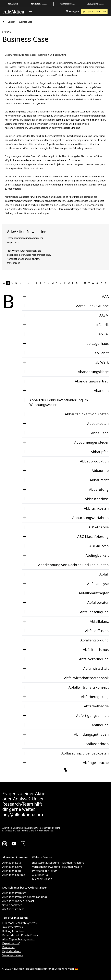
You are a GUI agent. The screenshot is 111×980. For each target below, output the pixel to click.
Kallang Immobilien (14, 931)
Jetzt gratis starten (94, 12)
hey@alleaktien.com (23, 814)
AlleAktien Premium (14, 893)
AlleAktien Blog (11, 871)
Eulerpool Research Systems (19, 923)
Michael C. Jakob (42, 879)
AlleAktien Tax (41, 875)
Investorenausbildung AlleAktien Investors (58, 863)
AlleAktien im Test (13, 909)
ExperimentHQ (11, 943)
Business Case (25, 22)
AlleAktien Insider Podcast (18, 901)
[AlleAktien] (14, 12)
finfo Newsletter (12, 905)
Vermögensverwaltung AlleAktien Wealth (57, 867)
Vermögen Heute (13, 955)
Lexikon (12, 22)
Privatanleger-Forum (45, 871)
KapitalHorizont (12, 951)
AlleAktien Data (12, 863)
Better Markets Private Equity (20, 935)
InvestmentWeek (13, 927)
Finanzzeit (8, 947)
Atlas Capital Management (18, 939)
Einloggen (72, 12)
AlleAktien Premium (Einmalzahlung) (24, 897)
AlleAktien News (12, 867)
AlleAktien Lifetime (14, 875)
